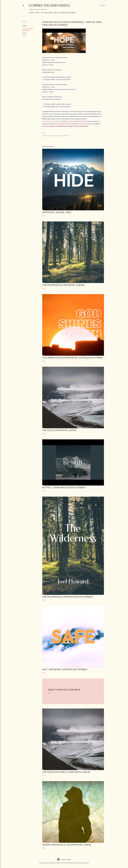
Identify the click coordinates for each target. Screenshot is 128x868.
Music (38, 13)
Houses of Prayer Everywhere (28, 30)
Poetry (32, 13)
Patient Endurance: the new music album (67, 845)
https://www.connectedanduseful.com (76, 121)
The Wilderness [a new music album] (63, 285)
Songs (24, 35)
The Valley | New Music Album (59, 430)
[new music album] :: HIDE (57, 212)
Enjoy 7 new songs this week (64, 690)
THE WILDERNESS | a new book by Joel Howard (68, 597)
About (56, 13)
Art (42, 13)
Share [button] (24, 21)
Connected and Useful (49, 5)
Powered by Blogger (64, 859)
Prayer (24, 33)
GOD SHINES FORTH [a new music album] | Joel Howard (73, 358)
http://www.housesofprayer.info (63, 124)
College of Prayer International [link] (78, 126)
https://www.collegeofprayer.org (84, 124)
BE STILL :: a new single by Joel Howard (64, 487)
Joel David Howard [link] (61, 126)
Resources (49, 13)
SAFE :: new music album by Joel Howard (65, 669)
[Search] (103, 5)
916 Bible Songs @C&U (68, 13)
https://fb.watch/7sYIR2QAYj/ (52, 121)
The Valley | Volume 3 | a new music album (66, 772)
